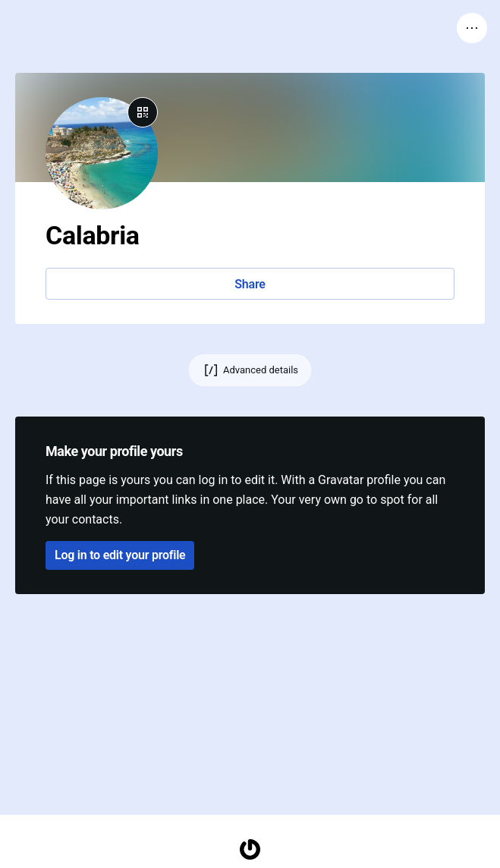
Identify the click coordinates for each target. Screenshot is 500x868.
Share (250, 284)
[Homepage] (250, 849)
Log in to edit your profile (120, 555)
